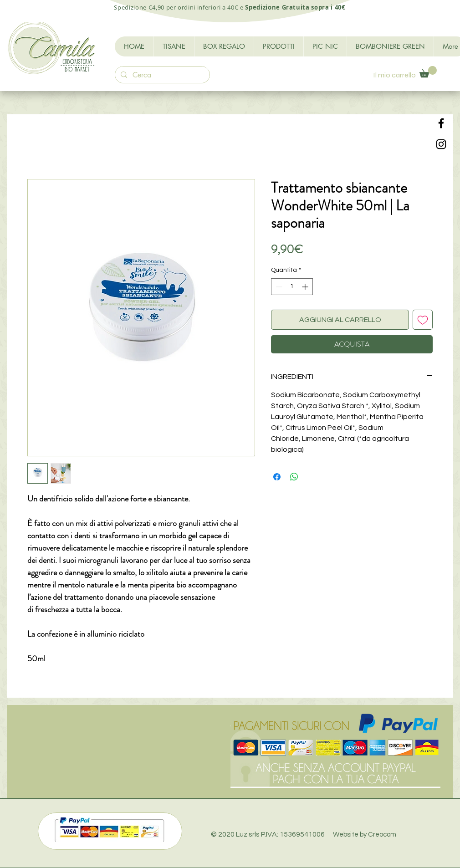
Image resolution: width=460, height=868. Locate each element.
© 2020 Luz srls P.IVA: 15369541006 (304, 834)
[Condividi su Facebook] (277, 477)
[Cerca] (161, 75)
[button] (428, 72)
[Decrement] (278, 287)
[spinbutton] (292, 287)
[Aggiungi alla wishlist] (423, 320)
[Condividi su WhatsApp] (294, 477)
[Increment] (306, 287)
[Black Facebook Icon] (441, 123)
